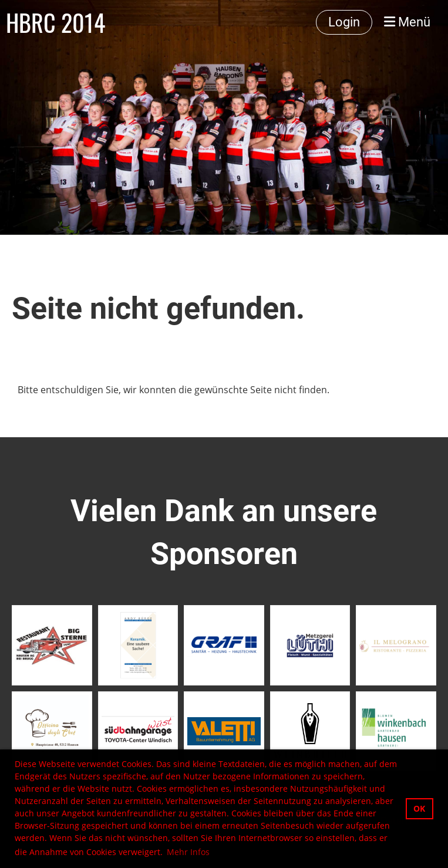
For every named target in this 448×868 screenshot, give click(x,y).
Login (344, 22)
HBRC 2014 (55, 22)
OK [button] (419, 808)
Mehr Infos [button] (188, 852)
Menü (407, 22)
